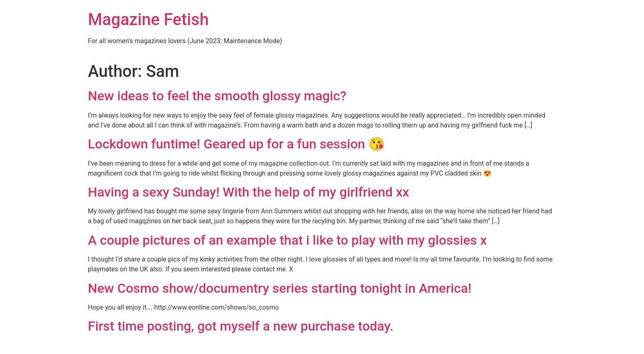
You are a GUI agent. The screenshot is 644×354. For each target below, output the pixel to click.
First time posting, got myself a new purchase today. (241, 326)
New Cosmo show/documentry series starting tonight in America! (280, 288)
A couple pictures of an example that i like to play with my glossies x (287, 240)
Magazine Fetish (148, 20)
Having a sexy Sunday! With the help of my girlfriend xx (248, 192)
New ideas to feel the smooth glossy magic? (217, 96)
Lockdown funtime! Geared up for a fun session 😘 (236, 144)
